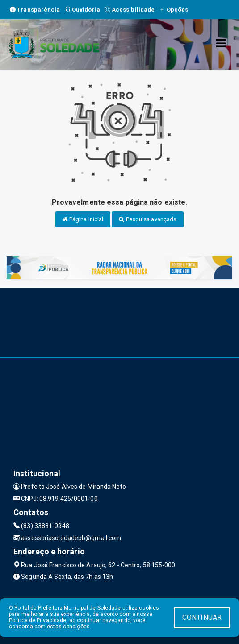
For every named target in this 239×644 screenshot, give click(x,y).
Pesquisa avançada (148, 219)
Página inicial (83, 219)
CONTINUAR (202, 617)
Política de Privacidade (38, 620)
